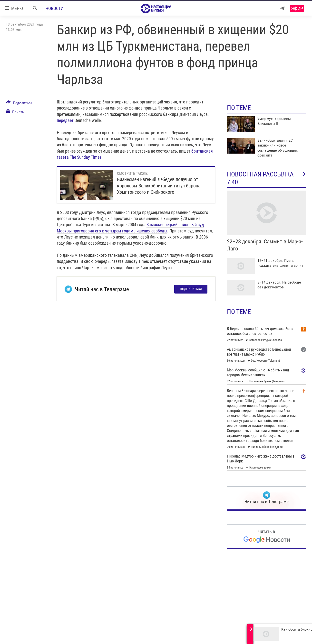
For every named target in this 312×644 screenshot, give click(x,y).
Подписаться (191, 289)
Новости (54, 8)
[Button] (19, 104)
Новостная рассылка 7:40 (267, 178)
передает (65, 120)
